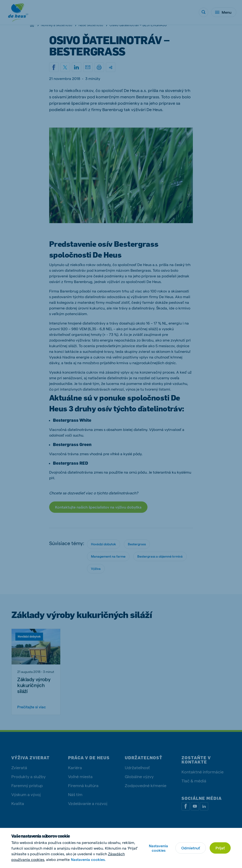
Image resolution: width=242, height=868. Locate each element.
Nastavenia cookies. (88, 859)
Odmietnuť (191, 848)
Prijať (220, 848)
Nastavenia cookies (158, 848)
